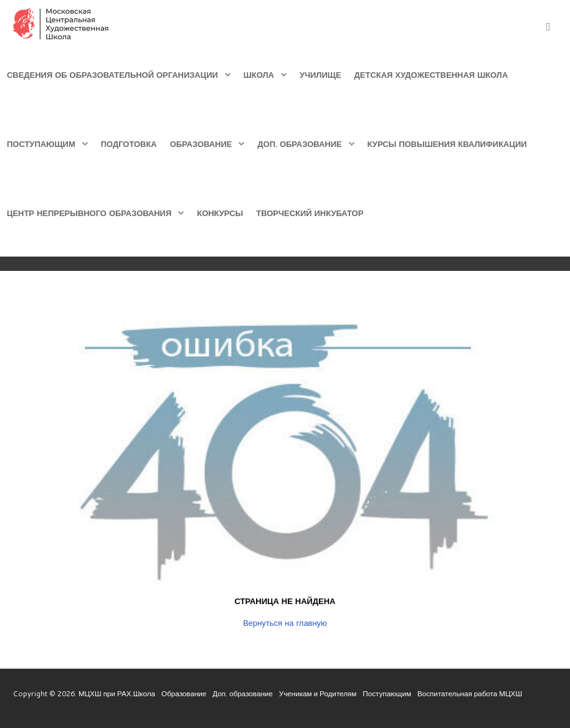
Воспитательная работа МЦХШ (470, 693)
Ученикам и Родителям (318, 693)
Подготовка (129, 144)
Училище (321, 75)
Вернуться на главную (285, 623)
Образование (201, 144)
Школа (259, 75)
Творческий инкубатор (310, 213)
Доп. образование (299, 144)
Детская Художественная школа (431, 75)
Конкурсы (220, 213)
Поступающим (41, 144)
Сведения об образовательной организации (112, 75)
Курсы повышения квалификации (447, 144)
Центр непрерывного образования (89, 213)
